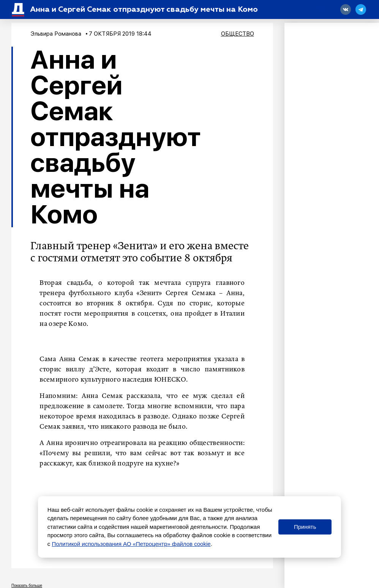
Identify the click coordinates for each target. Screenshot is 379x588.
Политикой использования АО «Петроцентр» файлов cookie (131, 544)
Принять (305, 527)
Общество (238, 34)
